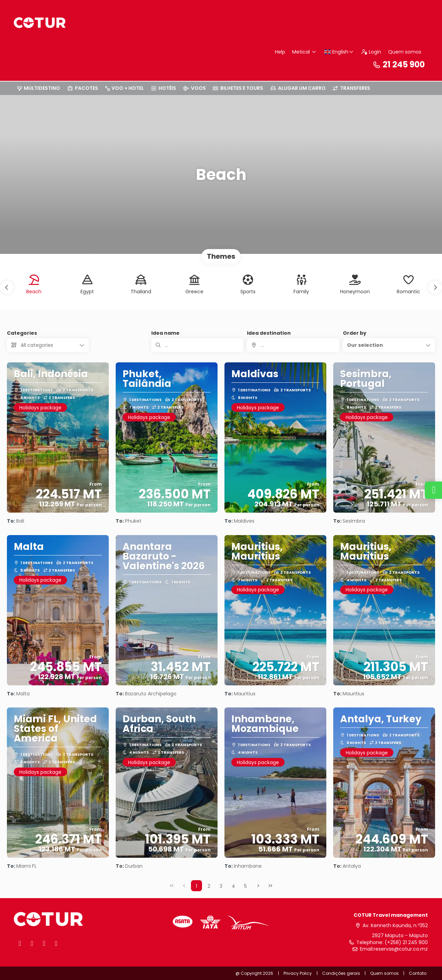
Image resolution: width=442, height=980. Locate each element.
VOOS (194, 88)
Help (280, 52)
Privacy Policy (298, 973)
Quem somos (405, 52)
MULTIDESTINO (39, 88)
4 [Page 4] (233, 886)
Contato (418, 973)
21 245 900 (398, 64)
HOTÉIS (164, 88)
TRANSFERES (352, 88)
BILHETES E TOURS (238, 88)
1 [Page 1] (196, 886)
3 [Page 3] (221, 886)
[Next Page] (258, 886)
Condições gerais (341, 973)
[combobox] (293, 345)
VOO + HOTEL (124, 88)
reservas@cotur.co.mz (401, 949)
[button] (7, 287)
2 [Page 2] (209, 886)
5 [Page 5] (246, 886)
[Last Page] (270, 886)
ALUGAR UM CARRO (298, 88)
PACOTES (83, 88)
